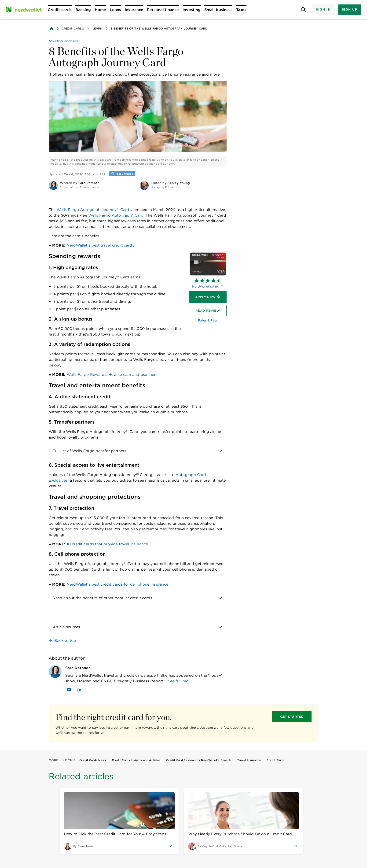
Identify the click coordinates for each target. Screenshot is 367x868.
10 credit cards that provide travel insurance (107, 544)
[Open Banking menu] (83, 10)
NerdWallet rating (206, 286)
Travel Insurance (249, 760)
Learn (97, 28)
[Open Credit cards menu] (60, 10)
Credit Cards (73, 28)
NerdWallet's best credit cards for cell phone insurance (117, 584)
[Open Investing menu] (192, 10)
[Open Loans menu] (115, 10)
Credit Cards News (93, 760)
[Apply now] (208, 297)
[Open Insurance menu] (134, 10)
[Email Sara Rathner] (69, 690)
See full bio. (179, 681)
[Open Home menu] (100, 10)
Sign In (323, 9)
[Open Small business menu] (218, 10)
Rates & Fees (208, 320)
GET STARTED (292, 717)
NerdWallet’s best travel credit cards (100, 245)
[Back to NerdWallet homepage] (51, 29)
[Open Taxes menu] (241, 10)
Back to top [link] (65, 641)
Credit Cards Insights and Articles (136, 760)
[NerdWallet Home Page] (24, 10)
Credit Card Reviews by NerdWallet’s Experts (199, 760)
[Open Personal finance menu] (163, 10)
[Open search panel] (303, 10)
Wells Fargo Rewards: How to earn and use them (112, 375)
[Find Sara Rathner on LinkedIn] (79, 690)
